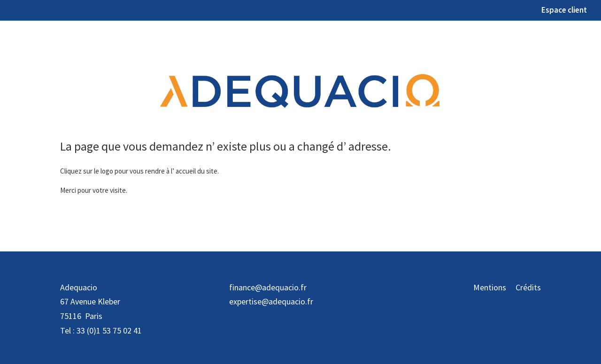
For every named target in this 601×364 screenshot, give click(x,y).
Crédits (528, 287)
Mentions (490, 287)
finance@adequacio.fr (268, 287)
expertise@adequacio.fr (271, 301)
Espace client (564, 11)
